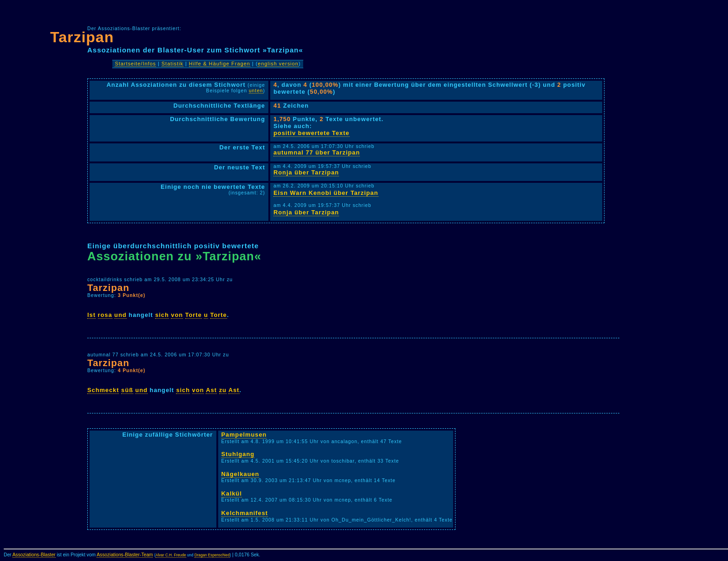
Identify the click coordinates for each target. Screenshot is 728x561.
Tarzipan (82, 37)
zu (223, 390)
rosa (105, 315)
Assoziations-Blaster (34, 555)
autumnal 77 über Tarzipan (317, 152)
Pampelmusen (244, 435)
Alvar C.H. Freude (171, 555)
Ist (91, 315)
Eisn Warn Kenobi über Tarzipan (326, 193)
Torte (194, 315)
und (120, 315)
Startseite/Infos (135, 64)
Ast (211, 390)
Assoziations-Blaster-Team (125, 555)
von (177, 315)
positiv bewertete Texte (312, 133)
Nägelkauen (240, 474)
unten (256, 91)
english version (278, 64)
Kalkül (232, 493)
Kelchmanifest (245, 513)
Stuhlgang (238, 454)
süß (127, 390)
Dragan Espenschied (212, 555)
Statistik (172, 64)
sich (162, 315)
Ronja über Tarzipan (306, 172)
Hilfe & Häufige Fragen (220, 64)
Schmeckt (103, 390)
